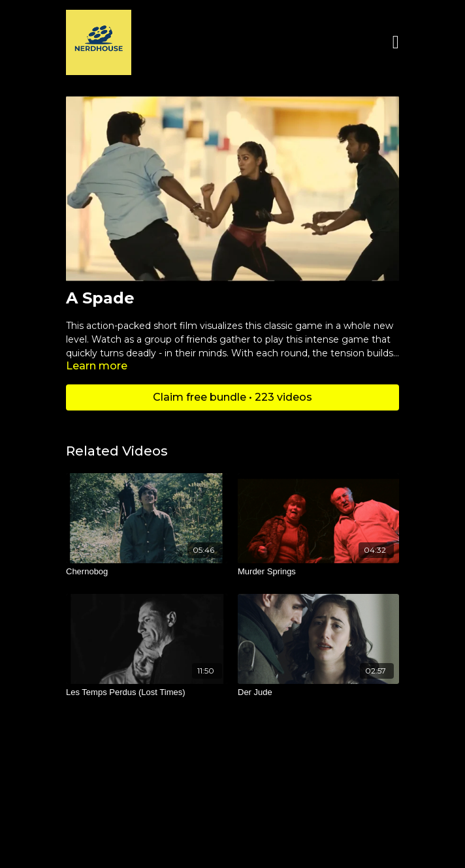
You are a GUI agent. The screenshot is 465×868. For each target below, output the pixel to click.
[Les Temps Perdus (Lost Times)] (147, 692)
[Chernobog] (147, 572)
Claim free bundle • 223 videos (232, 397)
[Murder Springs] (318, 572)
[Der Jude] (318, 692)
